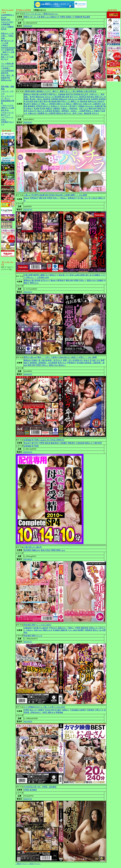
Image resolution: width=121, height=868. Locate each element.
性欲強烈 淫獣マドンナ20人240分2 (38, 625)
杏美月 (36, 101)
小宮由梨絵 (74, 710)
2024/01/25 (28, 452)
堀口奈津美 (36, 280)
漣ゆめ (26, 198)
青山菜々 (33, 99)
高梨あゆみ (63, 99)
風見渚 (48, 443)
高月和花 (30, 101)
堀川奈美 (87, 99)
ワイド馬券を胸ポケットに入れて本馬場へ (7, 66)
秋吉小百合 (45, 550)
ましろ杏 (37, 17)
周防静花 (89, 630)
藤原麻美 (31, 106)
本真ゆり (30, 109)
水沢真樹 (80, 363)
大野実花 (39, 106)
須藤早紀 (57, 109)
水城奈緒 (62, 94)
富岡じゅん (61, 550)
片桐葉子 (41, 710)
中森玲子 (97, 111)
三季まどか (99, 710)
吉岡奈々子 (70, 17)
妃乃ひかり (45, 280)
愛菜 (59, 101)
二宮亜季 (82, 111)
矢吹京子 (101, 101)
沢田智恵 (90, 710)
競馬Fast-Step (6, 80)
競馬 (3, 87)
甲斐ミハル (66, 101)
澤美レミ (45, 104)
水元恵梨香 (53, 363)
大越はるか (32, 113)
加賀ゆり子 (36, 104)
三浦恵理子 (97, 104)
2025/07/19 (28, 210)
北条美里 (49, 111)
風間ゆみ (27, 94)
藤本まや (52, 712)
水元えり (95, 113)
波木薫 (36, 628)
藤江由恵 (66, 97)
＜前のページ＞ (22, 864)
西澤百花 (83, 97)
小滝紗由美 (80, 443)
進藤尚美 (64, 630)
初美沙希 (35, 94)
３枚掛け (5, 45)
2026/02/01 (28, 122)
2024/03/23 (28, 374)
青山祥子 (27, 104)
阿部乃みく (53, 94)
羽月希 (42, 109)
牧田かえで (90, 443)
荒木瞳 (36, 109)
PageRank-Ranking (8, 48)
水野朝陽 (54, 99)
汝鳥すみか (38, 630)
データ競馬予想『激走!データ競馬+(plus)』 (8, 52)
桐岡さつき (28, 17)
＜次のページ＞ (34, 864)
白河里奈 (76, 360)
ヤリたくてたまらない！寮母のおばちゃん (41, 14)
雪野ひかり (34, 283)
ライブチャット (7, 117)
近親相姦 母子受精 (31, 446)
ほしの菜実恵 (50, 113)
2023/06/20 (28, 559)
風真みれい (63, 628)
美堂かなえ (62, 363)
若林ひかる (61, 104)
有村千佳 (69, 94)
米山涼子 (27, 443)
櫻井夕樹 (92, 109)
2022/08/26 (28, 721)
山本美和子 (44, 94)
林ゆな (40, 99)
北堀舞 (80, 99)
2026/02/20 (28, 26)
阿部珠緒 (59, 712)
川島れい (71, 628)
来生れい (64, 198)
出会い (4, 120)
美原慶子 (64, 443)
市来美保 (77, 94)
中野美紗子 (34, 198)
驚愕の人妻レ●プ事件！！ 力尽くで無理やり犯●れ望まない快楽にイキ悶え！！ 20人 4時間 (60, 357)
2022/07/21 (28, 799)
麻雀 (3, 89)
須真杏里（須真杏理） (93, 363)
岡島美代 (72, 443)
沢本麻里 (56, 630)
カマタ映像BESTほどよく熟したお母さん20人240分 (44, 707)
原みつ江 (33, 710)
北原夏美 (41, 113)
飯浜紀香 (88, 113)
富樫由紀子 (72, 198)
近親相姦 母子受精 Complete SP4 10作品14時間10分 (44, 440)
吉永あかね (72, 99)
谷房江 (45, 712)
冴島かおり (99, 97)
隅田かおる (48, 630)
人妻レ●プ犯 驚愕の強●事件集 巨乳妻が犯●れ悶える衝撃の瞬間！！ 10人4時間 (55, 195)
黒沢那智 (58, 97)
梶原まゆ (60, 113)
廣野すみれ (78, 104)
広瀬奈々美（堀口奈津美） (42, 360)
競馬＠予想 (6, 20)
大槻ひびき (87, 104)
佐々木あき (93, 198)
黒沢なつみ (97, 630)
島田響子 (81, 630)
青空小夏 (47, 101)
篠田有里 (85, 628)
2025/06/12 (28, 292)
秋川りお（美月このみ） (74, 113)
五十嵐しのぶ (83, 198)
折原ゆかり (55, 106)
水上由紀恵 (44, 628)
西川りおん (74, 97)
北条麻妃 (100, 280)
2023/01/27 (28, 642)
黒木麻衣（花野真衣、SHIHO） (65, 111)
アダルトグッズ (7, 113)
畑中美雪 (98, 443)
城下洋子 (35, 443)
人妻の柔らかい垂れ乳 (33, 547)
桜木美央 (90, 97)
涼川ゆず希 (49, 710)
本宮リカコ (84, 109)
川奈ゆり (30, 630)
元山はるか (90, 106)
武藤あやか (36, 550)
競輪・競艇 (10, 87)
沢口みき (64, 106)
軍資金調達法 (6, 101)
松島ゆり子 (55, 17)
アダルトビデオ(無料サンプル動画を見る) (8, 108)
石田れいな (93, 628)
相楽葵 (54, 101)
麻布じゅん (45, 17)
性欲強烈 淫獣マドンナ (33, 636)
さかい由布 (72, 630)
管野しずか (67, 360)
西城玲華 (79, 17)
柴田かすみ (91, 280)
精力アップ (6, 115)
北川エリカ (49, 97)
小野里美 (52, 104)
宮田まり (69, 104)
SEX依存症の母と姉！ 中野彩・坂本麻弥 (40, 787)
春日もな (47, 106)
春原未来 (84, 101)
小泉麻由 (81, 106)
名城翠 (97, 106)
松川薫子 (58, 710)
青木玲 (32, 97)
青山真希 (86, 17)
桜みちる (41, 111)
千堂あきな (53, 628)
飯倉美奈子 (55, 443)
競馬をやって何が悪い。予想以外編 (7, 36)
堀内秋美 (47, 99)
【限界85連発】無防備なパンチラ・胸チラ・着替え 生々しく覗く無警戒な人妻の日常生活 (60, 91)
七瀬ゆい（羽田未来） (70, 109)
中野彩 (63, 17)
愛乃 (41, 101)
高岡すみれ (92, 101)
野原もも (90, 111)
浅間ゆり (66, 710)
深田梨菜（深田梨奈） (39, 363)
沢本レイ (56, 198)
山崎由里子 (28, 628)
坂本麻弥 (33, 790)
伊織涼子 (49, 109)
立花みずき (32, 111)
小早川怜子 (72, 106)
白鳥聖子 (83, 710)
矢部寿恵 (95, 99)
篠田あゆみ (40, 97)
